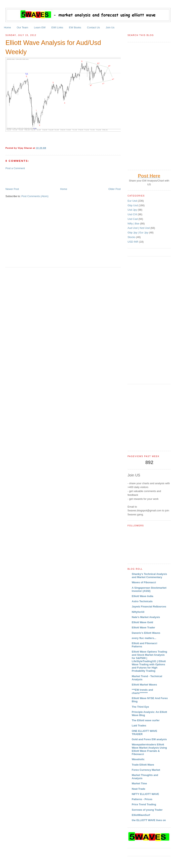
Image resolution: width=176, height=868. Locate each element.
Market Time (139, 783)
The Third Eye (140, 707)
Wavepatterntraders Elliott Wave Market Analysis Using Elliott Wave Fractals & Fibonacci (149, 749)
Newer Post (12, 189)
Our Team (23, 27)
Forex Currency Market (146, 770)
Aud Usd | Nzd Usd (139, 228)
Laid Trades (139, 726)
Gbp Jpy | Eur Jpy (138, 233)
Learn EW (40, 27)
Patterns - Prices (142, 799)
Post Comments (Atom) (35, 196)
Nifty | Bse (134, 224)
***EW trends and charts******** (142, 691)
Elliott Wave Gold (142, 622)
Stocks (132, 237)
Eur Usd (133, 201)
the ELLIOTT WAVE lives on (149, 820)
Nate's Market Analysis (146, 617)
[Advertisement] (52, 178)
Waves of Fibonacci (144, 582)
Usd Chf (133, 214)
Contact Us (94, 27)
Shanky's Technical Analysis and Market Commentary (149, 576)
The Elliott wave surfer (146, 720)
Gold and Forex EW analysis (149, 739)
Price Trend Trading (144, 804)
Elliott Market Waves (144, 685)
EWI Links (57, 27)
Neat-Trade (138, 789)
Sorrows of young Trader (147, 810)
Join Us (110, 27)
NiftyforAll (138, 612)
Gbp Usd (133, 205)
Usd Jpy (133, 210)
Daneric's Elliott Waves (146, 633)
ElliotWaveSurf (141, 815)
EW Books (75, 27)
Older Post (114, 189)
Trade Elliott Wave (143, 765)
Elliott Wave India (142, 596)
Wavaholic (138, 759)
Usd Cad (133, 219)
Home (8, 27)
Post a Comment (15, 168)
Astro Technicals (142, 601)
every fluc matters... (144, 638)
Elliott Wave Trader (143, 627)
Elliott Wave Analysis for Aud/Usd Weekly (53, 47)
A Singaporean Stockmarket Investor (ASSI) (149, 589)
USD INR (133, 242)
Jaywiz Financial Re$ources (149, 607)
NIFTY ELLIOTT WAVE (145, 794)
